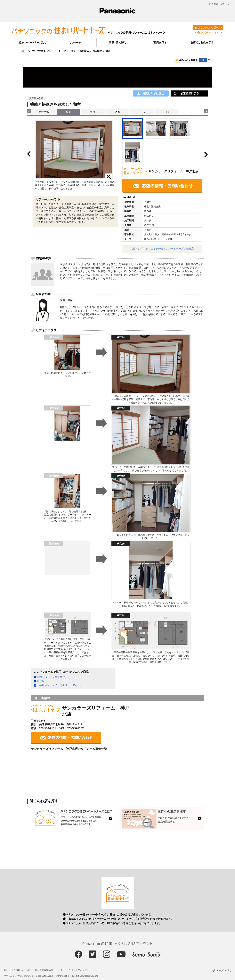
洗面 (93, 112)
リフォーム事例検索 (79, 51)
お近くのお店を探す (202, 42)
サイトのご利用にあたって (17, 970)
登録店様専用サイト (207, 33)
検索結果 (97, 51)
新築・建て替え (118, 42)
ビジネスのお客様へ (207, 28)
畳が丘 (41, 681)
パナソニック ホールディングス (73, 970)
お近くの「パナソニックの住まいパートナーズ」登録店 (162, 249)
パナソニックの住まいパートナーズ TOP (46, 51)
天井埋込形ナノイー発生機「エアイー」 (60, 685)
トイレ (142, 112)
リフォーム (75, 42)
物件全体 (44, 112)
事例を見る (160, 42)
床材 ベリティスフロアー (52, 677)
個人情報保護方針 (44, 970)
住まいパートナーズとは (33, 42)
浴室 (117, 112)
